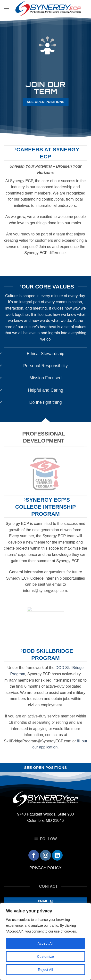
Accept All (46, 943)
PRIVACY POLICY (46, 868)
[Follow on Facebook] (34, 855)
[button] (7, 8)
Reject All (45, 970)
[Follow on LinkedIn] (57, 855)
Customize (46, 957)
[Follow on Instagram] (45, 855)
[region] (45, 941)
